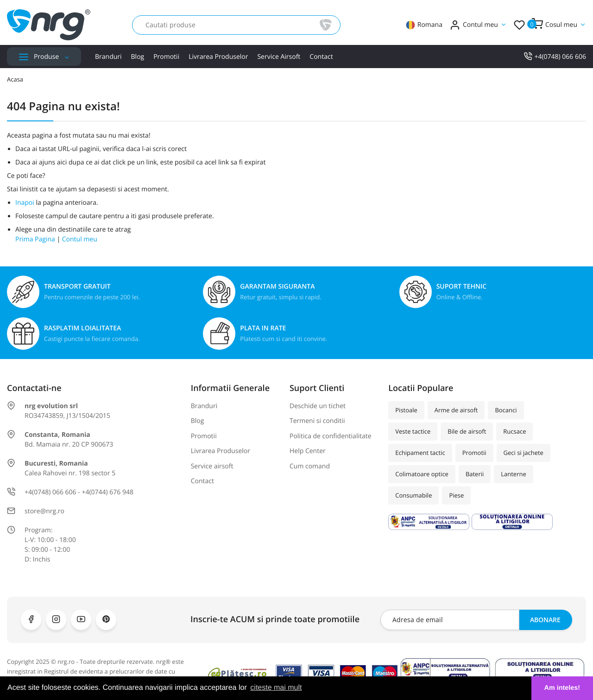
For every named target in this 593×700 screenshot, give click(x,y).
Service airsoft (279, 57)
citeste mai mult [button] (276, 688)
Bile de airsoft (467, 431)
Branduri (108, 57)
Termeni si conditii (317, 421)
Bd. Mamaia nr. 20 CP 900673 (69, 445)
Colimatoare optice (422, 474)
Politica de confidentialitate (331, 436)
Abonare (545, 620)
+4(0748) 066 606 (555, 57)
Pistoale (406, 410)
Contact (321, 57)
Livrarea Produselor (218, 57)
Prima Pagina (35, 239)
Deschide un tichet (318, 406)
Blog (138, 57)
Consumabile (413, 495)
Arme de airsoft (456, 410)
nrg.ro (66, 662)
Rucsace (514, 431)
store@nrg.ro (44, 511)
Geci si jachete (524, 453)
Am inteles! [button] (562, 688)
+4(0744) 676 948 (107, 492)
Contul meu (80, 239)
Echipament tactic (420, 453)
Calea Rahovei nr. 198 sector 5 (70, 473)
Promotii (166, 57)
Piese (456, 495)
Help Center (308, 451)
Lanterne (513, 474)
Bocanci (506, 410)
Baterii (475, 474)
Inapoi (25, 203)
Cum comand (310, 466)
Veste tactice (413, 431)
